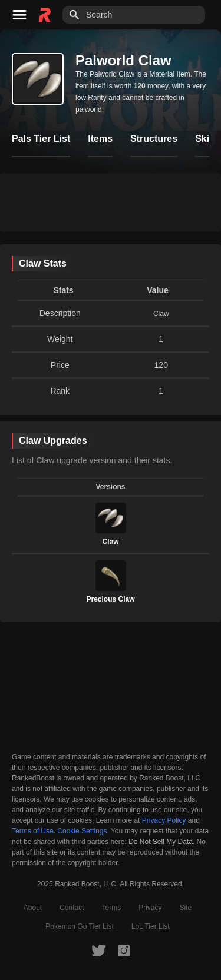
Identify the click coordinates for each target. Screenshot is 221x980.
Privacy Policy (164, 820)
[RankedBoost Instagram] (124, 950)
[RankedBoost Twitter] (98, 950)
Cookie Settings (82, 831)
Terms (112, 908)
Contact (72, 908)
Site (186, 908)
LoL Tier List (151, 926)
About (33, 908)
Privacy (150, 908)
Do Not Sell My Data (161, 842)
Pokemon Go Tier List (79, 926)
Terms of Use (33, 831)
